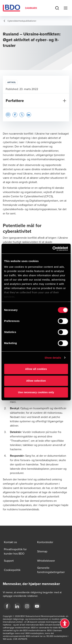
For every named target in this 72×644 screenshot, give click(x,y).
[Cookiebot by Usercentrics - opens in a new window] (52, 249)
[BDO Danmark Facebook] (7, 606)
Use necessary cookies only (36, 392)
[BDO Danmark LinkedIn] (17, 606)
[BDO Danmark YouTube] (37, 606)
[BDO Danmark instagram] (27, 606)
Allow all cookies (36, 369)
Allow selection (36, 381)
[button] (8, 115)
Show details (53, 358)
